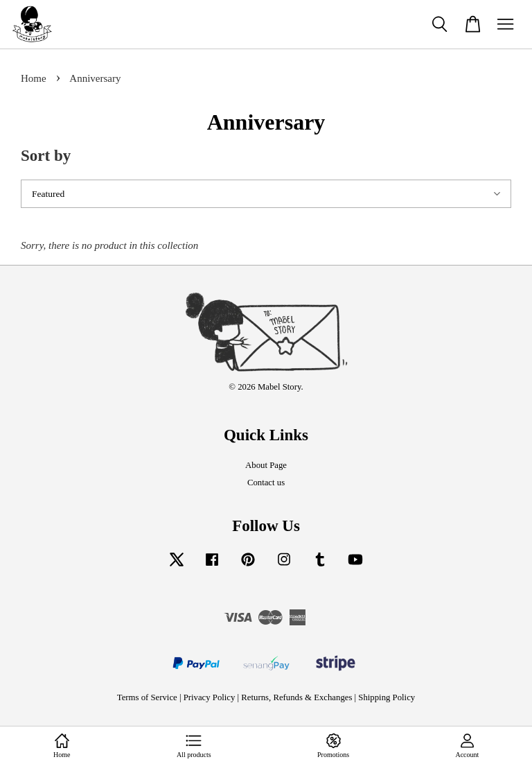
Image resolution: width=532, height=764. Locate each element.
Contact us (266, 483)
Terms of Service (147, 697)
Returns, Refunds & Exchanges (296, 697)
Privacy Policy (210, 697)
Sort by (46, 156)
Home (34, 78)
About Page (266, 465)
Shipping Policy (387, 697)
